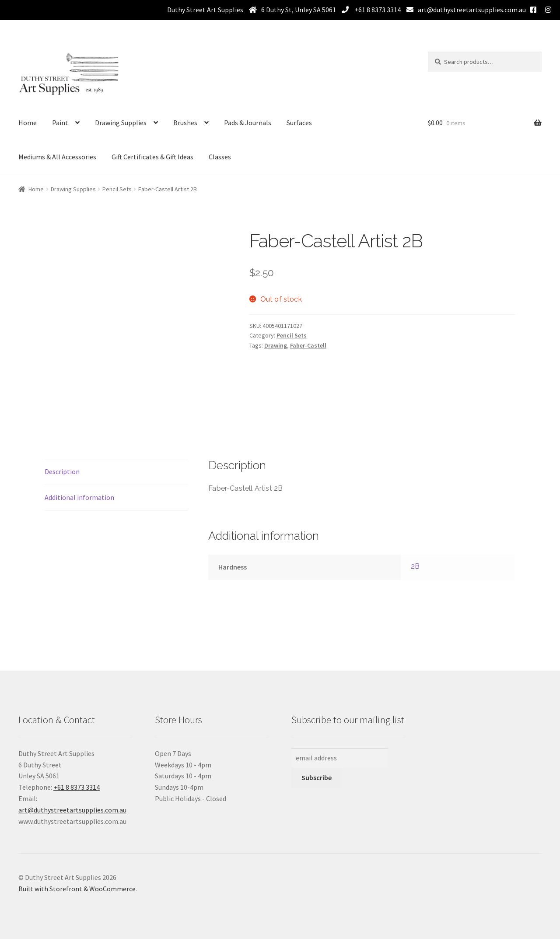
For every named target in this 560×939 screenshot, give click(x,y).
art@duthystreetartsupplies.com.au (472, 10)
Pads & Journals (248, 123)
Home (28, 123)
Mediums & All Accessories (57, 157)
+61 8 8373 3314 (377, 10)
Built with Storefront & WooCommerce (77, 889)
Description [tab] (62, 471)
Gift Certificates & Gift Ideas (152, 157)
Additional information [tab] (79, 497)
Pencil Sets (117, 189)
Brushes (185, 123)
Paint (60, 123)
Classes (220, 157)
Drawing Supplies (121, 123)
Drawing (276, 345)
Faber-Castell (308, 345)
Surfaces (299, 123)
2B (415, 566)
